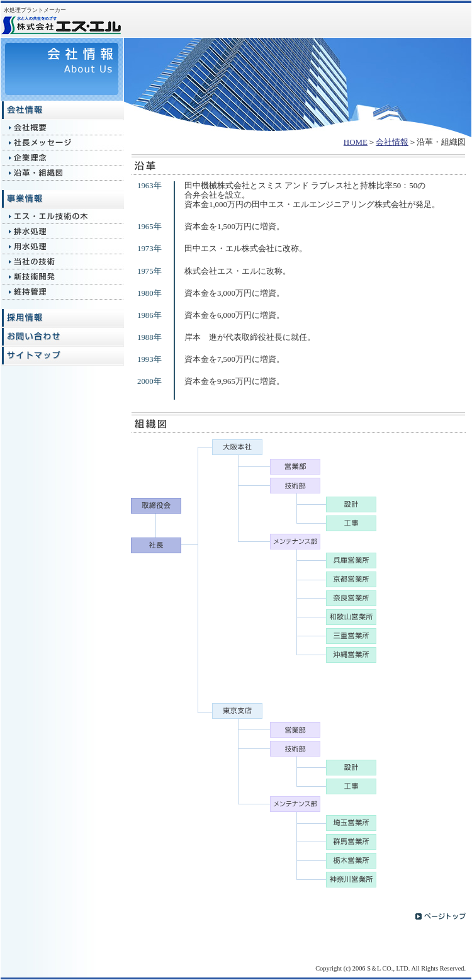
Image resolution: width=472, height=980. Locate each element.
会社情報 (392, 142)
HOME (356, 142)
